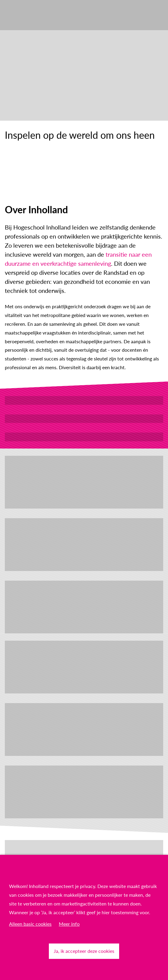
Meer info (69, 924)
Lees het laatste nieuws (84, 437)
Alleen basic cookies (30, 924)
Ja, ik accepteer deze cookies (84, 951)
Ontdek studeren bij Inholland (84, 419)
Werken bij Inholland (84, 400)
